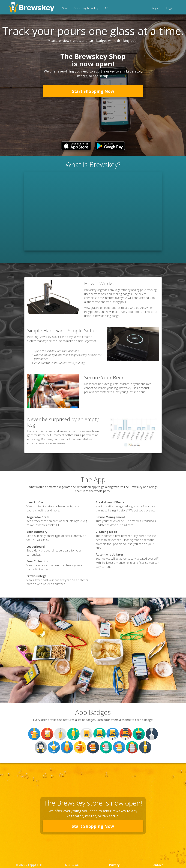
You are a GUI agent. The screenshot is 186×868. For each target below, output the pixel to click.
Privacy (114, 865)
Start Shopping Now (93, 91)
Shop (65, 8)
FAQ (106, 8)
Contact (157, 865)
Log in (170, 8)
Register (156, 8)
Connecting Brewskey (86, 8)
